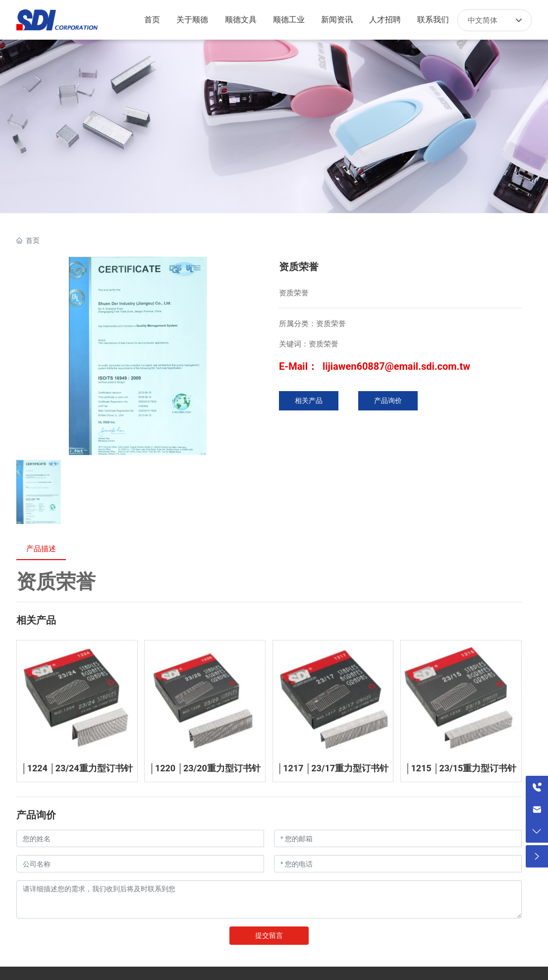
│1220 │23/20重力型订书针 (205, 768)
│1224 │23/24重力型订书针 (77, 768)
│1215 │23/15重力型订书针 (461, 768)
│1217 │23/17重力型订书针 (333, 768)
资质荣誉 (56, 582)
